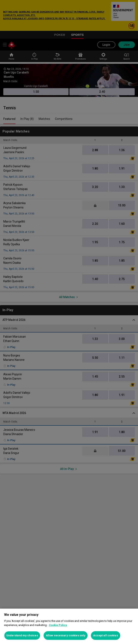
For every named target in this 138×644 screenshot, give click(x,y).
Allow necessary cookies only (66, 635)
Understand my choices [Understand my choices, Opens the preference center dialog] (22, 635)
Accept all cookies (105, 635)
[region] (69, 626)
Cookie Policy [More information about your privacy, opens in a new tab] (58, 625)
